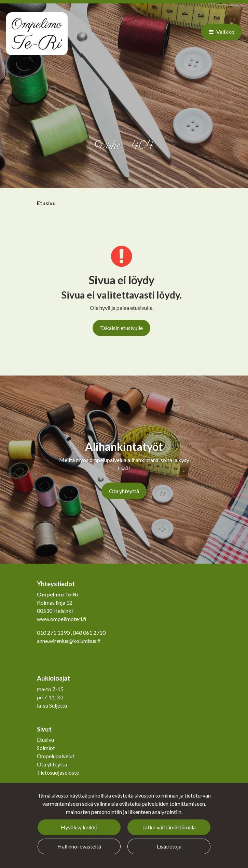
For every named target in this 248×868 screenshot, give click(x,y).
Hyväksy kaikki (79, 827)
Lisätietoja (169, 846)
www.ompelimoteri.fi (62, 619)
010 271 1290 (53, 633)
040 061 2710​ (89, 633)
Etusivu (45, 740)
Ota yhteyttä (124, 491)
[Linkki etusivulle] (37, 34)
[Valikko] (222, 32)
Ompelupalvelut (56, 756)
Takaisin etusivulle (121, 328)
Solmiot (46, 748)
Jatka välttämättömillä (169, 827)
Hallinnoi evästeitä (79, 846)
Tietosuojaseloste (58, 772)
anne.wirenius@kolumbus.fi (69, 641)
